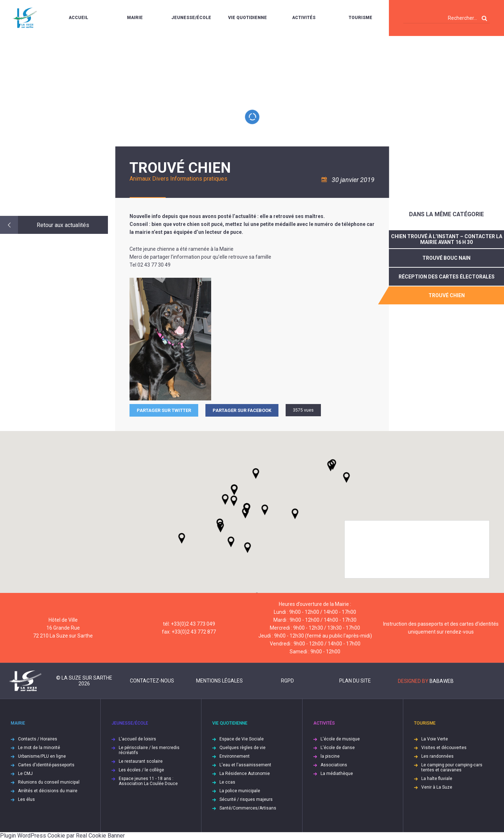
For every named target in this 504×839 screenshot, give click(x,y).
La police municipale (240, 791)
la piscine (330, 756)
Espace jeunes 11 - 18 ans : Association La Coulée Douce (148, 781)
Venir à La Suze (437, 787)
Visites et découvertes (444, 748)
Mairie (135, 18)
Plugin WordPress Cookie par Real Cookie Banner (62, 836)
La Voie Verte (435, 739)
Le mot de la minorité (39, 748)
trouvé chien (447, 295)
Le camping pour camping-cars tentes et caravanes (452, 767)
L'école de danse (338, 748)
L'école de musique (340, 739)
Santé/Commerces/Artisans (248, 808)
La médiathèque (337, 774)
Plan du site (355, 681)
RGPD (287, 681)
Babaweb (442, 681)
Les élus (26, 799)
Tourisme (360, 18)
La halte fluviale (437, 779)
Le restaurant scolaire (141, 761)
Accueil (78, 18)
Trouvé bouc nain (446, 258)
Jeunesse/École (191, 18)
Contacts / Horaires (38, 739)
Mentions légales (219, 681)
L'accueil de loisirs (137, 739)
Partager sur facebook (242, 410)
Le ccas (227, 782)
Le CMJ (25, 774)
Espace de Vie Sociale (242, 739)
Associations (334, 765)
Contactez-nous (152, 681)
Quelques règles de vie (242, 748)
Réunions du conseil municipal (49, 782)
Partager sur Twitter (164, 410)
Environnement (235, 756)
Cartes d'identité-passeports (46, 765)
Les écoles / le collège (141, 770)
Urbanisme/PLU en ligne (42, 756)
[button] (265, 510)
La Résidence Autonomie (245, 774)
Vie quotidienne (248, 18)
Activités (304, 18)
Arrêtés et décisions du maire (48, 791)
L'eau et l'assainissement (245, 765)
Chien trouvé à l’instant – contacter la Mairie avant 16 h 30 (447, 239)
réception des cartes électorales (447, 277)
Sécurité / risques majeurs (246, 799)
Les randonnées (437, 756)
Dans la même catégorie (446, 214)
